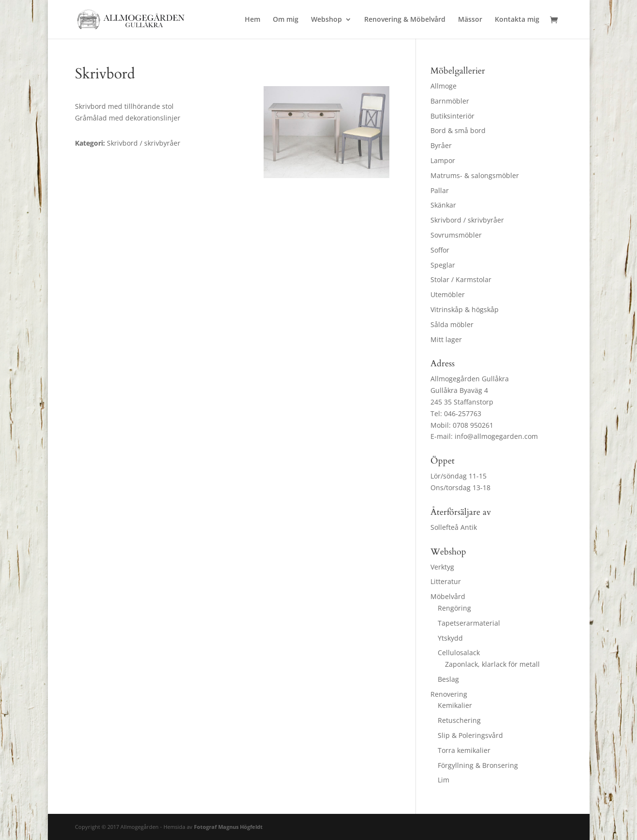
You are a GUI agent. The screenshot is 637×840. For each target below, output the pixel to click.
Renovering (449, 694)
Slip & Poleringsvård (470, 735)
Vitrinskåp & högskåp (465, 309)
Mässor (470, 20)
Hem (252, 20)
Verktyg (442, 567)
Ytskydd (450, 638)
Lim (444, 780)
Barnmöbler (450, 101)
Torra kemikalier (464, 750)
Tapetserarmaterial (469, 623)
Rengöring (454, 608)
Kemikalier (455, 705)
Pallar (440, 190)
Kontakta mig (517, 20)
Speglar (443, 265)
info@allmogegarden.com (496, 436)
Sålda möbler (452, 324)
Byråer (441, 145)
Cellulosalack (459, 652)
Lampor (443, 160)
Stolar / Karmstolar (461, 279)
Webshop (326, 20)
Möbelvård (448, 596)
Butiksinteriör (452, 116)
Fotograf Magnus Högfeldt (228, 827)
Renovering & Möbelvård (405, 20)
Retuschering (459, 720)
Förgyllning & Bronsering (478, 765)
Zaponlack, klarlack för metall (492, 664)
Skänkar (443, 205)
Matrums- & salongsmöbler (475, 175)
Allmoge (444, 86)
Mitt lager (446, 339)
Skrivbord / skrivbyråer (467, 220)
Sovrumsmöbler (456, 235)
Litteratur (446, 581)
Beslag (448, 679)
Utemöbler (448, 294)
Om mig (286, 20)
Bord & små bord (458, 130)
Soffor (440, 250)
